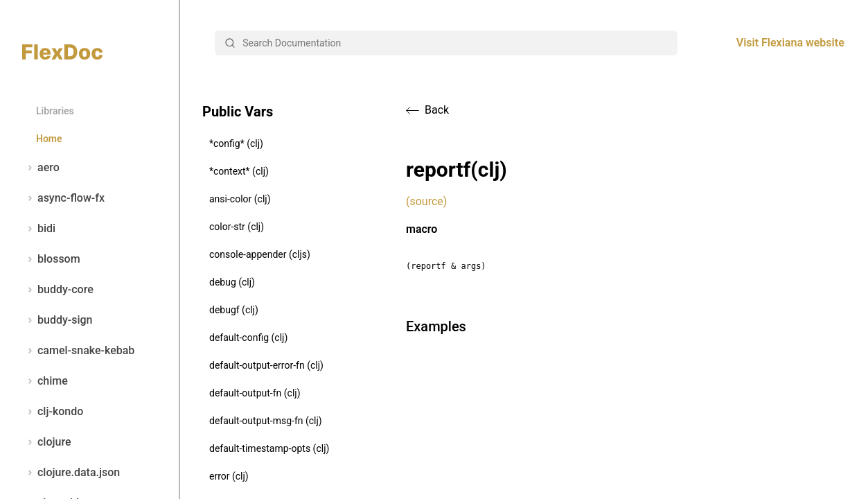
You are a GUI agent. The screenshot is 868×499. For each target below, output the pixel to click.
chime (45, 381)
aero (41, 168)
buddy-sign (57, 320)
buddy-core (58, 290)
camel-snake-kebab (78, 351)
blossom (51, 259)
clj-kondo (53, 412)
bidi (39, 229)
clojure (47, 442)
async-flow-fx (63, 198)
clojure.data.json (71, 473)
